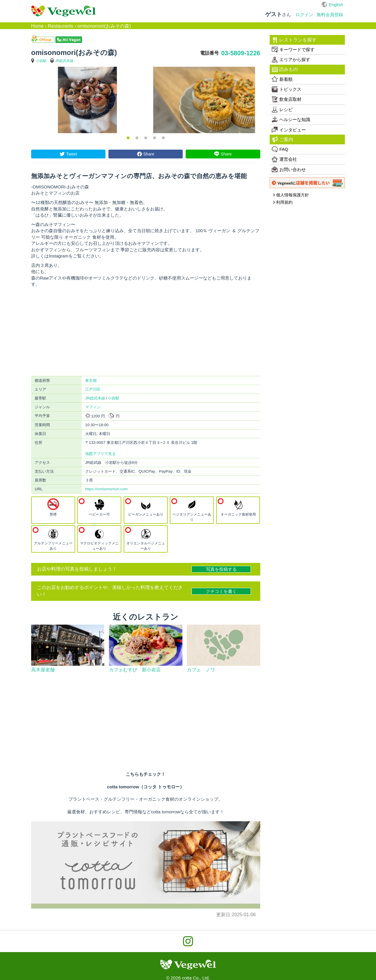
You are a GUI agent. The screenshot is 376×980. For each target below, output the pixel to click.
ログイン (304, 15)
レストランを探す (294, 40)
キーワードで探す (293, 50)
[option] (87, 100)
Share (149, 154)
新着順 (282, 79)
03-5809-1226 (241, 53)
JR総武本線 (64, 61)
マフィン (93, 407)
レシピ (282, 110)
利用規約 (283, 202)
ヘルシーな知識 (291, 120)
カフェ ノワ (201, 670)
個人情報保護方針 (291, 195)
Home (37, 26)
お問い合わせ (289, 169)
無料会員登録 (330, 15)
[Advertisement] (146, 332)
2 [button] (137, 138)
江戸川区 (93, 389)
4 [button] (155, 138)
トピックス (287, 89)
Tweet (72, 154)
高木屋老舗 (43, 670)
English (336, 5)
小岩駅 (41, 61)
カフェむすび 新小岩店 (135, 670)
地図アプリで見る (100, 454)
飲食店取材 (287, 99)
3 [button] (146, 138)
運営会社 (284, 159)
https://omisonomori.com (106, 489)
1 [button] (128, 138)
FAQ (280, 149)
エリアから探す (291, 60)
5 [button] (163, 138)
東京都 (91, 381)
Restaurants (61, 26)
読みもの (285, 69)
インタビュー (289, 130)
